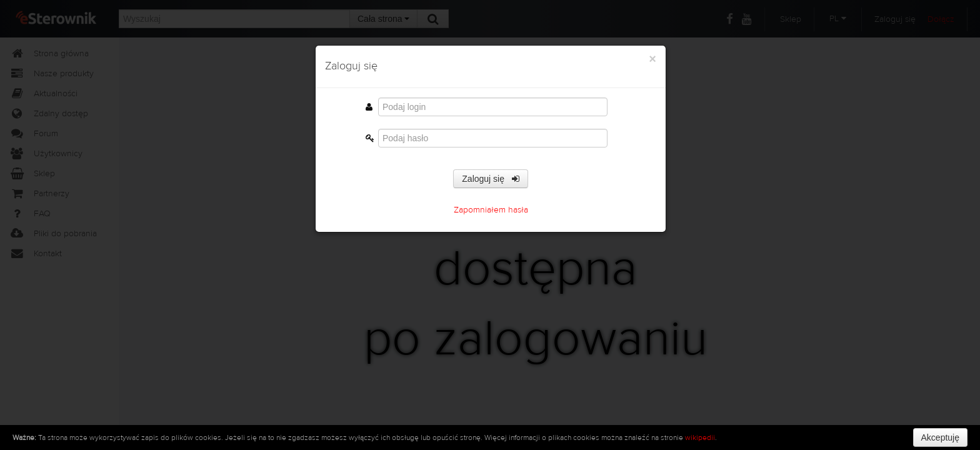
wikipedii (700, 437)
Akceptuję (940, 437)
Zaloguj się (490, 179)
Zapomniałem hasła (491, 210)
